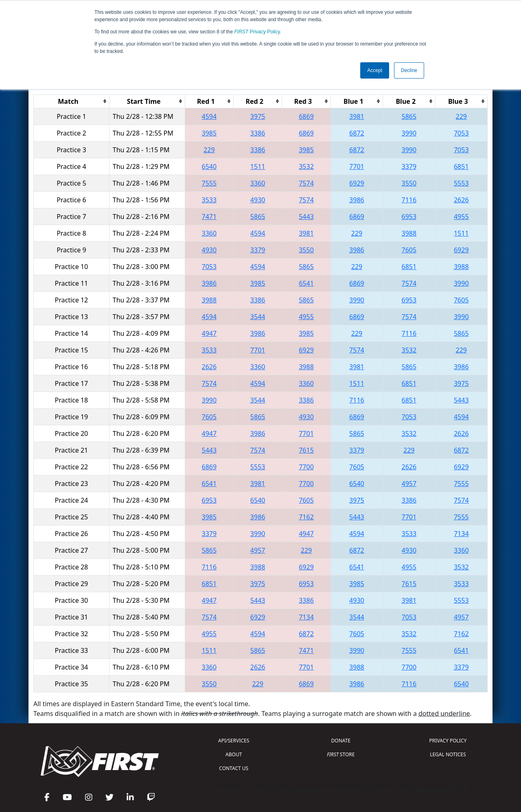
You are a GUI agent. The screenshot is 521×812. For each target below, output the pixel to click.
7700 (306, 467)
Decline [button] (409, 70)
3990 (409, 133)
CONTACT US (234, 768)
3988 (409, 233)
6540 (209, 166)
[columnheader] (72, 101)
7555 (209, 183)
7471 (209, 217)
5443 (306, 217)
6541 (306, 283)
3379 (409, 166)
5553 (461, 183)
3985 (209, 133)
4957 (409, 484)
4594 (209, 116)
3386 (258, 133)
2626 (461, 200)
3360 (258, 183)
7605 (409, 250)
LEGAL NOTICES (448, 754)
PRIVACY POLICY (448, 741)
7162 (306, 517)
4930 (258, 200)
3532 (306, 166)
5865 (409, 116)
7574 (306, 183)
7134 (461, 534)
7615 (306, 450)
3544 (258, 317)
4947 (209, 333)
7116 (409, 200)
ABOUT (234, 754)
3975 (258, 116)
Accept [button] (375, 70)
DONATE (341, 741)
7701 (357, 166)
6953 (409, 217)
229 (461, 116)
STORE (341, 754)
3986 (357, 200)
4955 (461, 217)
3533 (209, 200)
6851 (461, 166)
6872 (357, 133)
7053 (461, 133)
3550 (409, 183)
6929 (357, 183)
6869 (306, 116)
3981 (357, 116)
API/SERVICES (234, 741)
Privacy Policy (257, 32)
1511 (258, 166)
